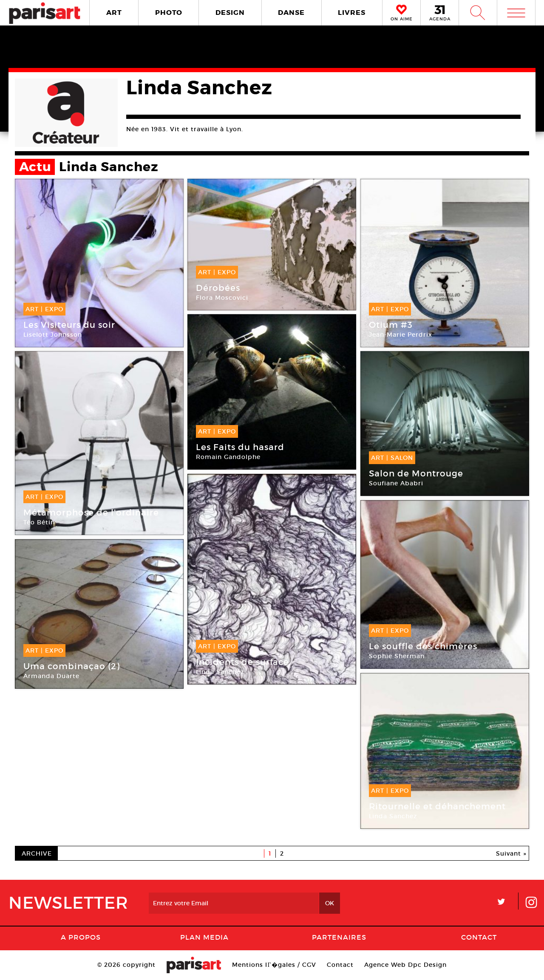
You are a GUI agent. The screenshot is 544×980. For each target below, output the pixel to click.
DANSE (291, 13)
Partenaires (339, 937)
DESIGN (230, 13)
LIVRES (352, 13)
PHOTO (169, 13)
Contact (479, 937)
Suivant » (511, 853)
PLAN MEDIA (204, 937)
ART (114, 13)
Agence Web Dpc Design (405, 965)
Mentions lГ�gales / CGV (274, 965)
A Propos (81, 937)
